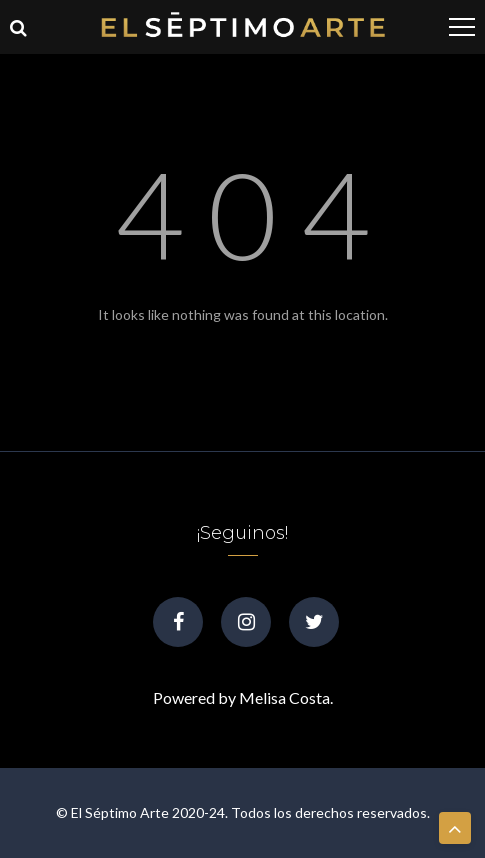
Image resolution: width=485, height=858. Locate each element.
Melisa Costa (284, 697)
